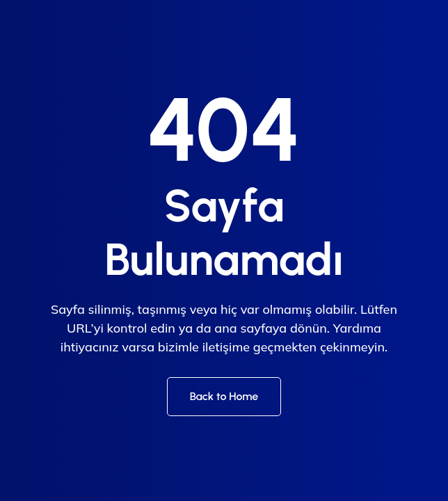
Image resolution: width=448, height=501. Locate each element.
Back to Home (224, 396)
